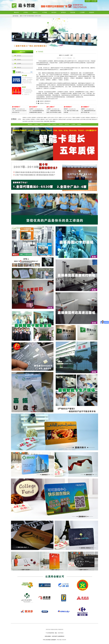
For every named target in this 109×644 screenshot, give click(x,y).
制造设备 (73, 12)
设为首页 (88, 1)
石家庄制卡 (93, 118)
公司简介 (26, 12)
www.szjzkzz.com (18, 109)
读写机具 (63, 12)
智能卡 (61, 118)
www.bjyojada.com (37, 111)
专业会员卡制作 (40, 121)
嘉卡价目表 (15, 16)
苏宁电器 (24, 76)
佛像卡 (45, 118)
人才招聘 (82, 12)
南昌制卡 (88, 118)
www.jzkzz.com (70, 109)
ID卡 (67, 118)
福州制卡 (78, 118)
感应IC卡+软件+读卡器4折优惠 (27, 16)
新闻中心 (35, 12)
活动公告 (19, 67)
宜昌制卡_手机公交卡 (45, 103)
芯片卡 (57, 118)
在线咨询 (92, 12)
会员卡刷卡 (25, 121)
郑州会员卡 (94, 119)
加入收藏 (94, 1)
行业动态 (19, 60)
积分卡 (53, 118)
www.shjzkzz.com (53, 109)
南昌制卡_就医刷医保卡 (45, 101)
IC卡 (64, 118)
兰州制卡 (38, 119)
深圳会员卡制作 (62, 119)
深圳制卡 (25, 118)
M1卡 (70, 118)
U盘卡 (47, 119)
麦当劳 (24, 87)
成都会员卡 (55, 119)
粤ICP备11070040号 (62, 640)
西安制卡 (34, 118)
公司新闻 (19, 64)
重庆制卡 (43, 119)
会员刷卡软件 (40, 118)
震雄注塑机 (47, 121)
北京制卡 (29, 118)
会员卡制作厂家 (32, 121)
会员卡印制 (83, 119)
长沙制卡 (83, 118)
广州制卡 (74, 118)
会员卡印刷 (89, 119)
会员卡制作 (69, 119)
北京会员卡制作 (76, 119)
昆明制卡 (33, 119)
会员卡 (49, 118)
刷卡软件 (54, 12)
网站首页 (16, 12)
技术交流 (19, 56)
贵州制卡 (28, 119)
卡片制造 (45, 12)
